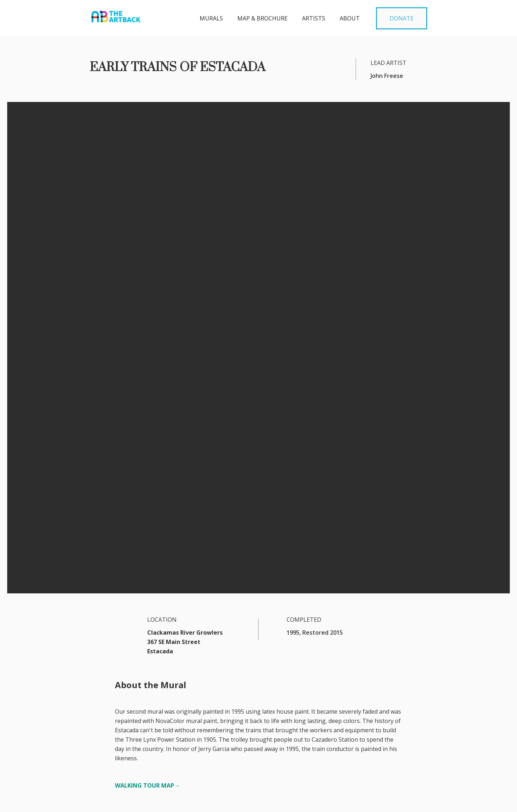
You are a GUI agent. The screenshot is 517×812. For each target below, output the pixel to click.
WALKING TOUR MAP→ (147, 346)
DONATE (402, 18)
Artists (314, 18)
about (350, 18)
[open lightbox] (258, 457)
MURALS (211, 18)
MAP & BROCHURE (262, 18)
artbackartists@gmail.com (125, 793)
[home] (116, 15)
